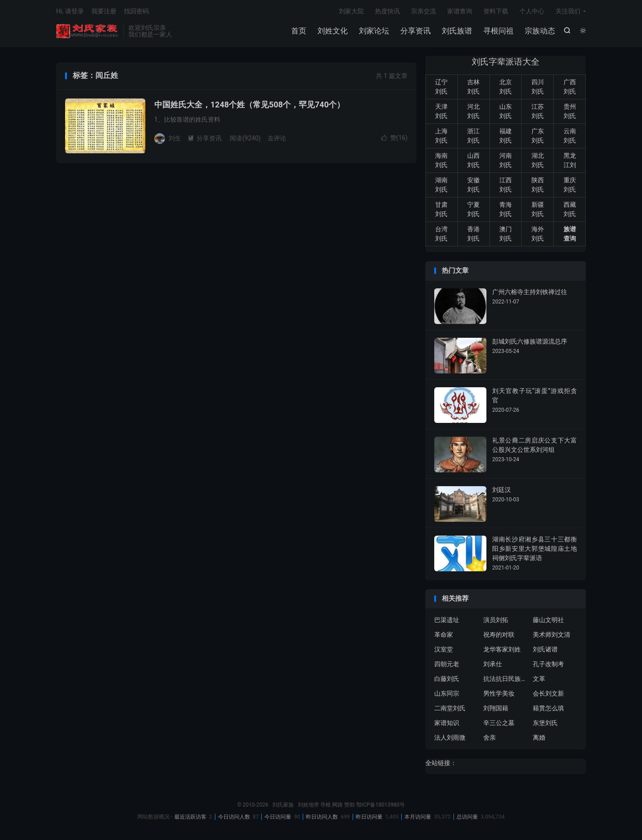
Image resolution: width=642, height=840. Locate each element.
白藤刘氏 (447, 680)
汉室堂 (444, 650)
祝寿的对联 (499, 635)
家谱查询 (460, 12)
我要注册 (104, 12)
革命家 (444, 635)
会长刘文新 (548, 694)
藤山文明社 (548, 621)
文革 (539, 680)
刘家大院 (351, 12)
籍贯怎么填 (548, 709)
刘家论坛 (374, 31)
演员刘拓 (496, 621)
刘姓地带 (309, 806)
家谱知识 (447, 724)
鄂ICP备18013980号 (381, 806)
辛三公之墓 (499, 724)
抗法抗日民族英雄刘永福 (506, 680)
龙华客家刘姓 (502, 650)
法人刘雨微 (450, 738)
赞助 (350, 806)
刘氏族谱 (457, 31)
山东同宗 (447, 694)
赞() (394, 139)
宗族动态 (540, 31)
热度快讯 (387, 12)
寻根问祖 (498, 31)
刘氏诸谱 (545, 650)
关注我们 (568, 12)
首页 (299, 31)
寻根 (325, 806)
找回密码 (136, 12)
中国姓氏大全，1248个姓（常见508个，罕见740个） (249, 105)
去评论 (277, 139)
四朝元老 (447, 665)
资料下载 (496, 12)
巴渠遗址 (447, 621)
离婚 (539, 738)
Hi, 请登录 (70, 12)
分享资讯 (416, 31)
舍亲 (490, 738)
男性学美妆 (499, 694)
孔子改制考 (548, 665)
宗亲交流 (424, 12)
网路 (337, 806)
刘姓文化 (333, 31)
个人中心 (532, 12)
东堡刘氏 (545, 724)
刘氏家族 (87, 32)
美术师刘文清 (551, 635)
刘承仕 (493, 665)
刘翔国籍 (496, 709)
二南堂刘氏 (450, 709)
